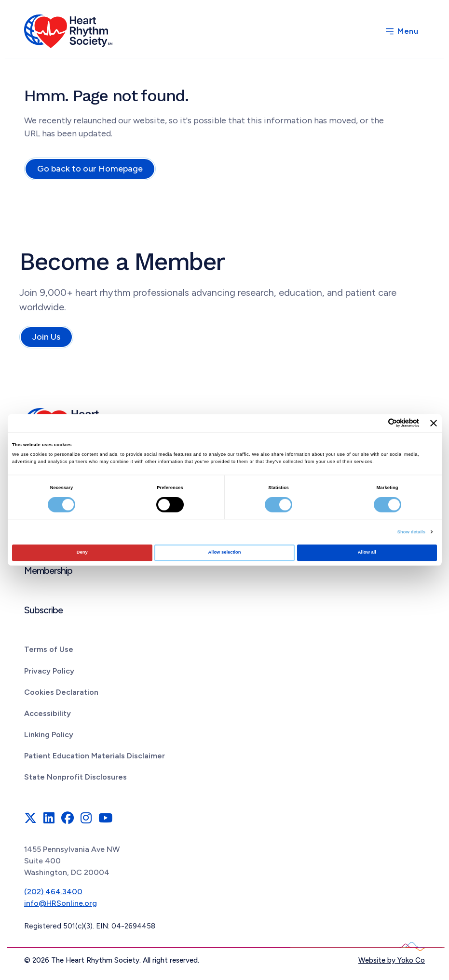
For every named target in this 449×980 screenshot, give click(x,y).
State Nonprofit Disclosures (75, 777)
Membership (48, 570)
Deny (82, 553)
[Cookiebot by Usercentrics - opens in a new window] (377, 423)
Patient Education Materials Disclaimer (95, 756)
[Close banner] (434, 423)
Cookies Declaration (61, 692)
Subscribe (43, 610)
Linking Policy (49, 735)
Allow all (367, 553)
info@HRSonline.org (61, 903)
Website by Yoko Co (392, 960)
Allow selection (224, 553)
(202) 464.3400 (53, 892)
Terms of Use (49, 649)
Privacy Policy (49, 671)
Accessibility (48, 713)
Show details (411, 532)
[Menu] (401, 31)
